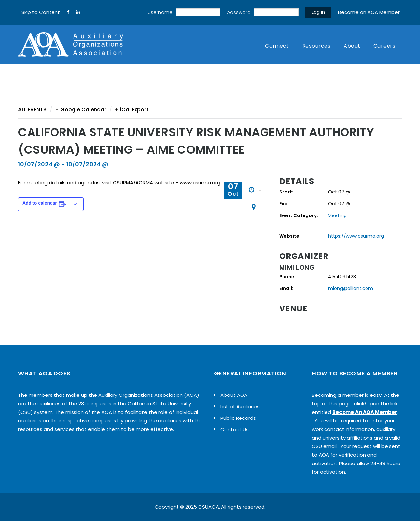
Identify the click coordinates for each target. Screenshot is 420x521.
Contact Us (235, 430)
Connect (277, 46)
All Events (32, 110)
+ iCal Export (132, 110)
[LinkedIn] (78, 12)
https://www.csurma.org (356, 236)
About (352, 46)
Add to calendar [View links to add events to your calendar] (40, 203)
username (160, 12)
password (239, 12)
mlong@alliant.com (351, 288)
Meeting (337, 215)
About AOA (234, 395)
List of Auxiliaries (240, 407)
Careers (385, 46)
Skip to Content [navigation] (41, 12)
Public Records (238, 418)
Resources (316, 46)
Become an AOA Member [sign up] (369, 12)
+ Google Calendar (81, 110)
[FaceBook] (68, 12)
